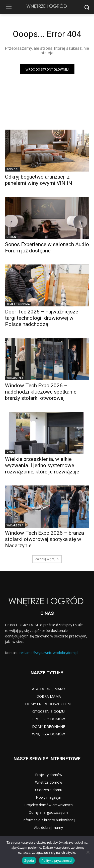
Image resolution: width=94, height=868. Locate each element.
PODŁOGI (12, 169)
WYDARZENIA (15, 378)
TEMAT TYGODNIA (18, 304)
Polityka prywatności (57, 861)
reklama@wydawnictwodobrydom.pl (49, 653)
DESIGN (11, 237)
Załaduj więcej (47, 559)
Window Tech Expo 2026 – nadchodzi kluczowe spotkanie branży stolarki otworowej (41, 392)
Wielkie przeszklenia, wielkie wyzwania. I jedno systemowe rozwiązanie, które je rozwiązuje (42, 465)
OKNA (10, 452)
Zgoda (29, 861)
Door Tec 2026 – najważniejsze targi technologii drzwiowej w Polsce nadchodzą (42, 318)
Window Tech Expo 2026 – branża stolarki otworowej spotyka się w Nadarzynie (44, 539)
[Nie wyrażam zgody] (88, 852)
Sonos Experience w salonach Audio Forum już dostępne (47, 248)
